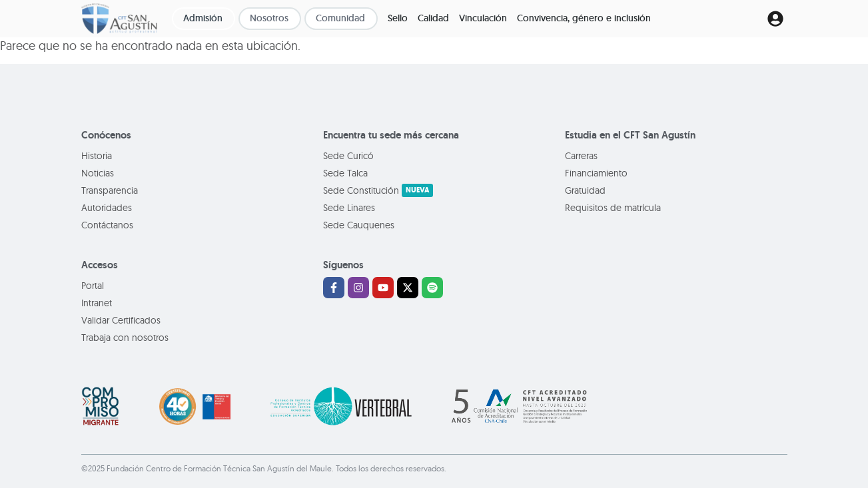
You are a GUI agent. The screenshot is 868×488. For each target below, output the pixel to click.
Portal (93, 286)
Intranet (97, 303)
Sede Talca (345, 173)
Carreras (581, 156)
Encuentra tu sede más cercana (391, 135)
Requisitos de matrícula (613, 208)
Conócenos (106, 135)
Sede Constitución (378, 190)
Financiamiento (596, 173)
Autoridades (107, 208)
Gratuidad (585, 190)
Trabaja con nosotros (125, 338)
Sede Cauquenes (359, 225)
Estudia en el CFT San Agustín (630, 135)
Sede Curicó (348, 156)
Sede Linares (349, 208)
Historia (97, 156)
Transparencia (110, 190)
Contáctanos (107, 225)
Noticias (98, 173)
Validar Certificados (121, 320)
